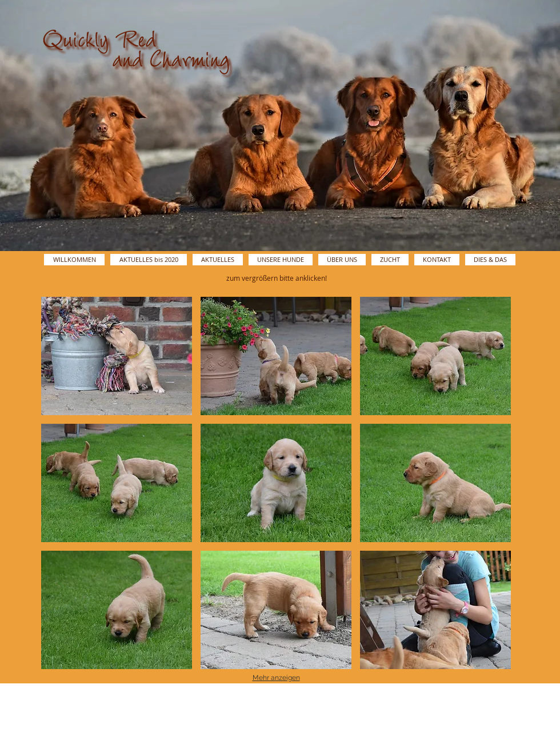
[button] (117, 356)
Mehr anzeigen (276, 678)
